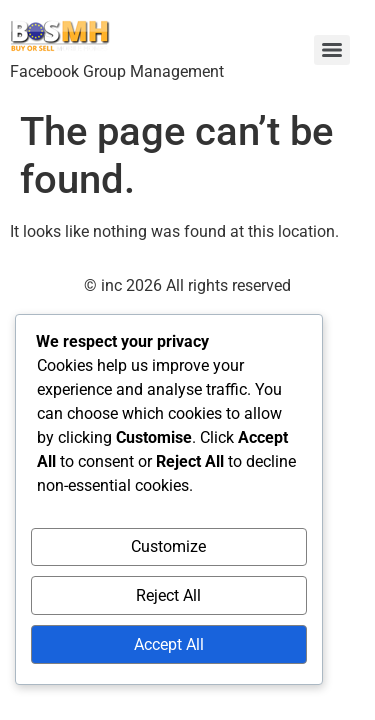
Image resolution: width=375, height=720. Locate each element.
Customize (168, 546)
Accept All (169, 644)
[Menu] (332, 50)
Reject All (168, 595)
